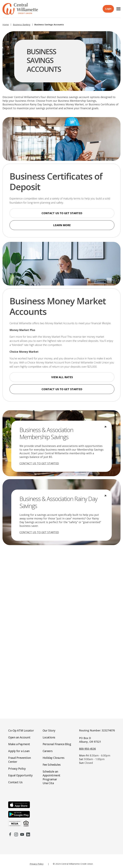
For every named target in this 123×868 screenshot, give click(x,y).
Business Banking (22, 24)
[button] (118, 9)
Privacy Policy (37, 864)
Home (6, 24)
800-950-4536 (87, 749)
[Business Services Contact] (61, 630)
